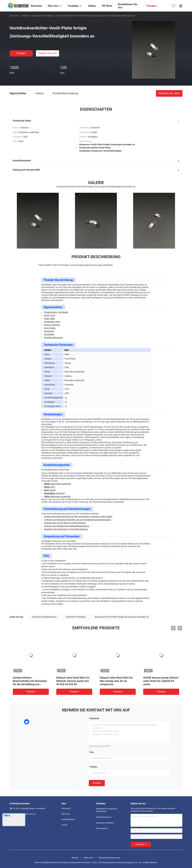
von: (92, 752)
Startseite (14, 16)
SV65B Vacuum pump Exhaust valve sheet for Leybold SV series (161, 681)
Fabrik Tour (66, 814)
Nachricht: (95, 718)
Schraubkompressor (104, 817)
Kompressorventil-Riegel (42, 16)
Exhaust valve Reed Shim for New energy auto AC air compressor (116, 681)
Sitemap (75, 858)
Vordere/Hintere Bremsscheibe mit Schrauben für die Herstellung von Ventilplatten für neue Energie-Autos (31, 684)
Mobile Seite (88, 858)
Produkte (25, 16)
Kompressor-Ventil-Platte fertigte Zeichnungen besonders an (122, 617)
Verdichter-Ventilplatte (76, 617)
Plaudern (21, 53)
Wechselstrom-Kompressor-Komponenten (107, 810)
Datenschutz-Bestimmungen (109, 858)
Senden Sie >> (141, 844)
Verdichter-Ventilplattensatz (44, 617)
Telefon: (94, 767)
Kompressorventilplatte (105, 823)
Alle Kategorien (102, 828)
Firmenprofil (66, 809)
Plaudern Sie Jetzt (48, 53)
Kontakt (97, 783)
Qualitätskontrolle (68, 819)
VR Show (107, 6)
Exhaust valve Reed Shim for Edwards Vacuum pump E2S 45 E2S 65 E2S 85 (73, 681)
